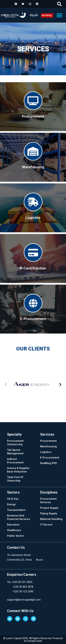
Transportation (16, 510)
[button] (59, 4)
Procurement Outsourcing (15, 443)
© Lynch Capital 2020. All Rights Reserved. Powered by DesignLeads (33, 640)
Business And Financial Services (18, 517)
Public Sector (15, 536)
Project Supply (49, 508)
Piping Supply (49, 513)
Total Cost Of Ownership (15, 479)
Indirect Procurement (15, 461)
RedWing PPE (48, 463)
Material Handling (51, 519)
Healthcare (14, 530)
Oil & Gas (13, 499)
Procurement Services (48, 501)
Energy (11, 504)
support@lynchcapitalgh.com (24, 600)
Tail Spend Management (15, 452)
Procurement (48, 441)
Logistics (46, 452)
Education (13, 525)
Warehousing (48, 446)
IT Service (46, 525)
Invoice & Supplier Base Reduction (18, 470)
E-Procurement (50, 458)
